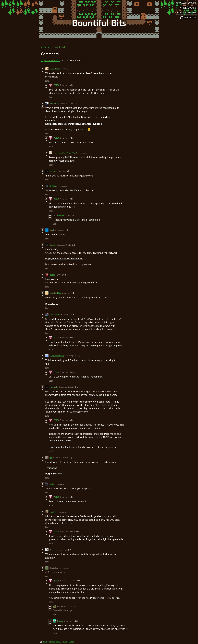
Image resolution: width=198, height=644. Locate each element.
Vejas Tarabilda (55, 293)
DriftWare (53, 186)
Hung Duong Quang (57, 356)
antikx (52, 484)
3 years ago (64, 103)
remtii (52, 230)
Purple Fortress (53, 474)
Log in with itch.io (50, 60)
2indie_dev (54, 550)
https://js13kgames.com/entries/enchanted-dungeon (74, 124)
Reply (47, 81)
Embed (71, 642)
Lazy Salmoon (55, 69)
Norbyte (53, 171)
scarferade (54, 387)
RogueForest (52, 304)
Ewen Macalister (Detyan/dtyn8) (65, 153)
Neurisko (53, 512)
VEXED (56, 85)
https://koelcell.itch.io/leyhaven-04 (64, 258)
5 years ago (59, 230)
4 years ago (61, 171)
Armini (52, 275)
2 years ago (65, 69)
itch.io (45, 642)
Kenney (60, 621)
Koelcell (53, 245)
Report (65, 642)
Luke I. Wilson (55, 315)
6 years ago (60, 484)
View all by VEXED (55, 642)
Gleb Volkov (54, 103)
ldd (51, 458)
